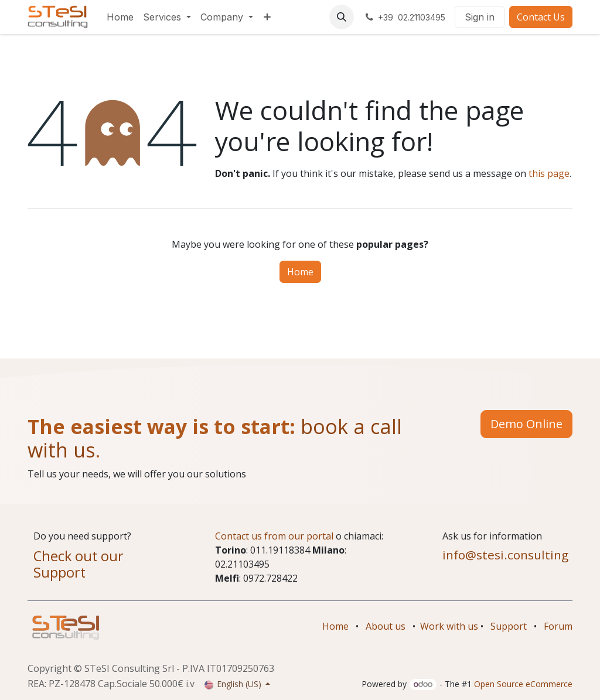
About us (386, 626)
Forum (558, 626)
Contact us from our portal (274, 536)
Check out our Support (79, 564)
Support (509, 626)
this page (549, 173)
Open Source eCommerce (523, 684)
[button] (342, 17)
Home (300, 272)
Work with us (449, 626)
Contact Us (541, 17)
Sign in (480, 17)
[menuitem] (120, 17)
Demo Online (526, 424)
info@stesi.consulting (505, 555)
